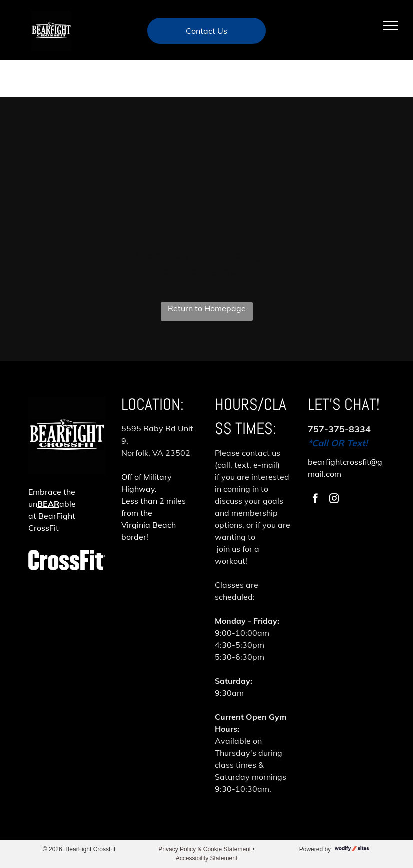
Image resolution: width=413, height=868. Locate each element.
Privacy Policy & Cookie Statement (204, 849)
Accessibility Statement (206, 858)
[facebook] (315, 500)
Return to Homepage (207, 308)
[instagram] (334, 500)
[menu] (391, 26)
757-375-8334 (339, 429)
